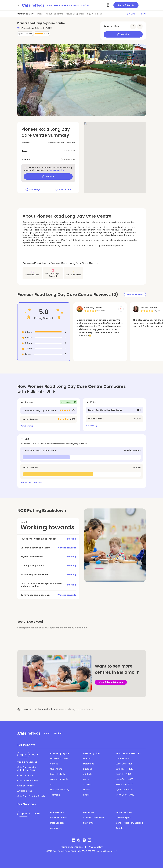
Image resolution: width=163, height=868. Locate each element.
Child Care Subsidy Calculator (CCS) (27, 769)
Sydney (87, 759)
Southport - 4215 (125, 769)
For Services (27, 804)
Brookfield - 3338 (125, 779)
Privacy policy (95, 847)
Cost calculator (25, 775)
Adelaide (88, 774)
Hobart (87, 795)
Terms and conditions (72, 847)
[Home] (19, 709)
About (47, 733)
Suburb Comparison (75, 14)
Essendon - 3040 (125, 784)
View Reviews (27, 426)
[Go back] (19, 5)
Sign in (35, 755)
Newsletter (89, 823)
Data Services (57, 823)
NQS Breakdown (95, 14)
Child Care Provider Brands (31, 796)
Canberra (88, 784)
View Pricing (92, 426)
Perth (86, 779)
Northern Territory (60, 790)
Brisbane (88, 769)
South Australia (58, 774)
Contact (58, 733)
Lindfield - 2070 (124, 774)
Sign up (23, 755)
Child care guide (26, 786)
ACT (52, 784)
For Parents (26, 745)
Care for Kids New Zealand (129, 823)
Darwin (87, 790)
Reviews (40, 14)
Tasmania (55, 795)
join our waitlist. (56, 170)
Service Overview (59, 818)
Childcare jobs (123, 818)
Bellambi (49, 709)
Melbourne (89, 764)
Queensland (56, 769)
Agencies (55, 828)
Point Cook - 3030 (125, 795)
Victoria (54, 764)
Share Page (33, 189)
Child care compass (28, 781)
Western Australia (59, 779)
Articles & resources (93, 818)
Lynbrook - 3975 (124, 790)
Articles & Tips (25, 791)
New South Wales (32, 709)
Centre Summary (25, 14)
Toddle (119, 828)
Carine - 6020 (123, 759)
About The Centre (55, 14)
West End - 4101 (124, 764)
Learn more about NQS (31, 482)
